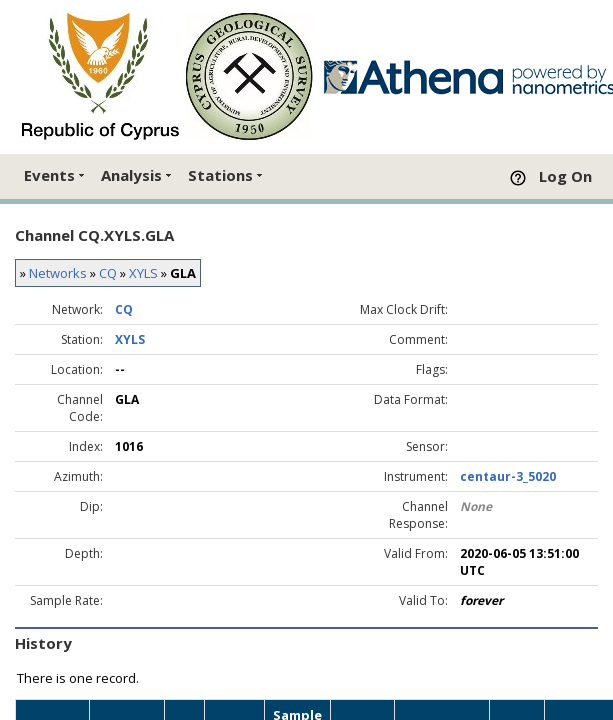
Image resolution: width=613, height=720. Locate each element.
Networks (58, 273)
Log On (565, 176)
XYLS (143, 273)
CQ (108, 273)
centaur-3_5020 (508, 476)
